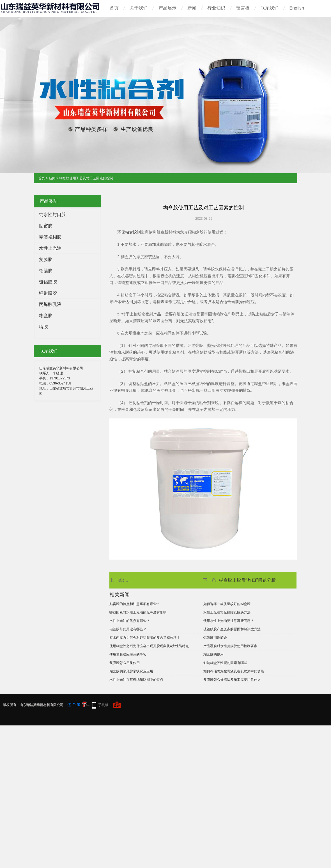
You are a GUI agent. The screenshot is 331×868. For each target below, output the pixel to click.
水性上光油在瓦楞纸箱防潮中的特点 (136, 680)
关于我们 (139, 8)
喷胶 (43, 327)
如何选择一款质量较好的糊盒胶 (227, 604)
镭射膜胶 (48, 293)
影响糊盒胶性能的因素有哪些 (225, 663)
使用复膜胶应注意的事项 (128, 654)
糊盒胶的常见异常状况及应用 (131, 671)
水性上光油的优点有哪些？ (130, 621)
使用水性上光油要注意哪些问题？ (229, 621)
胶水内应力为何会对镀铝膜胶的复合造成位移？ (145, 638)
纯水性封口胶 (52, 215)
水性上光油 (50, 248)
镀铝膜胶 (48, 282)
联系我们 (270, 8)
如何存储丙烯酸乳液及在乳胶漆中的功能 (234, 671)
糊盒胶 (46, 316)
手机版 (103, 705)
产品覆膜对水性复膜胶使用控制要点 (230, 646)
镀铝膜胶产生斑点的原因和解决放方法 (232, 629)
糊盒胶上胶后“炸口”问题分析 (247, 580)
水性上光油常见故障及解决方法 (227, 612)
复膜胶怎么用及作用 (125, 663)
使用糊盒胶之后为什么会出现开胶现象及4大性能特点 (149, 646)
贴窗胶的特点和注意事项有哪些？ (135, 604)
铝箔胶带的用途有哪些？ (128, 629)
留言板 (243, 8)
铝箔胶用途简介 (215, 638)
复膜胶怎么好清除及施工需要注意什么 (232, 680)
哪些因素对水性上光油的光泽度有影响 (138, 612)
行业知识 (216, 8)
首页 (114, 8)
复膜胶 (46, 259)
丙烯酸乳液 (50, 304)
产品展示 (167, 8)
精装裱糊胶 (50, 237)
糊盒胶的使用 (213, 654)
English (297, 8)
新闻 (192, 8)
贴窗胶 (46, 226)
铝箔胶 (46, 271)
